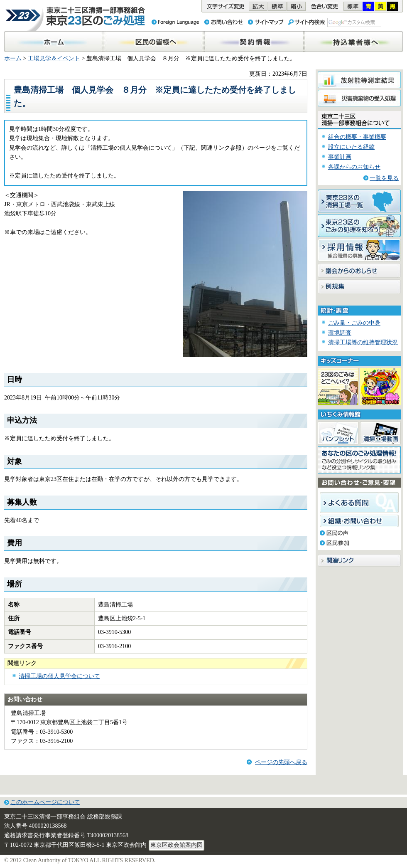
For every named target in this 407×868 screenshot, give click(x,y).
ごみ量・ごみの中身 (354, 323)
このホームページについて (45, 802)
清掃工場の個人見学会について (59, 676)
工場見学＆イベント (54, 58)
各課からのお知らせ (354, 167)
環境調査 (340, 333)
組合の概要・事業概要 (357, 137)
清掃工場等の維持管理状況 (363, 342)
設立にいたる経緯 (351, 147)
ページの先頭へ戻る (281, 762)
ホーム (13, 58)
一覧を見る (384, 178)
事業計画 (340, 157)
